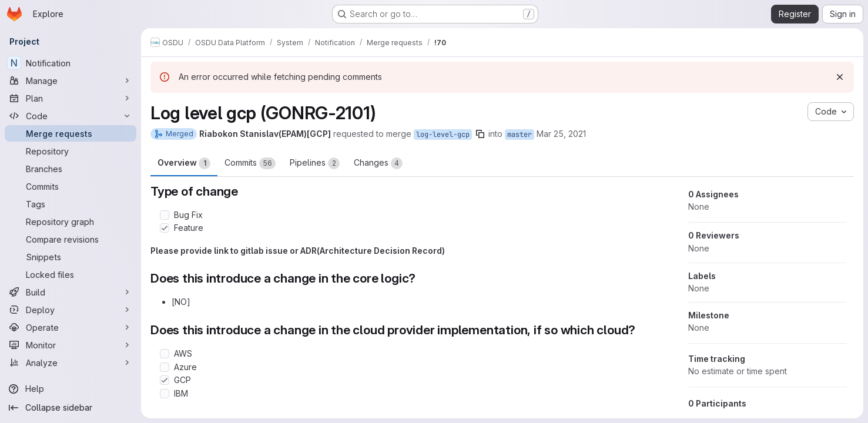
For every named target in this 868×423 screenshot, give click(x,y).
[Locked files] (71, 274)
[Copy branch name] (480, 134)
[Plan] (71, 98)
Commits (250, 163)
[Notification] (71, 63)
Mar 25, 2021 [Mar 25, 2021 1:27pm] (561, 134)
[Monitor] (71, 345)
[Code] (71, 116)
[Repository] (71, 151)
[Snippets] (71, 257)
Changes (378, 163)
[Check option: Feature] (165, 228)
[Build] (71, 292)
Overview (184, 163)
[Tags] (71, 204)
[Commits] (71, 186)
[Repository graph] (71, 221)
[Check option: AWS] (165, 354)
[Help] (71, 389)
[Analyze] (71, 362)
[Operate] (71, 327)
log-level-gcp (443, 135)
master (520, 135)
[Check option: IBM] (165, 394)
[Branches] (71, 169)
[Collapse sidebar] (71, 408)
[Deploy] (71, 310)
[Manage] (71, 80)
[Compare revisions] (71, 239)
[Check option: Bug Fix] (165, 215)
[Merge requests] (71, 133)
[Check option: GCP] (165, 380)
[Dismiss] (840, 77)
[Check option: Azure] (165, 367)
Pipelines (315, 163)
